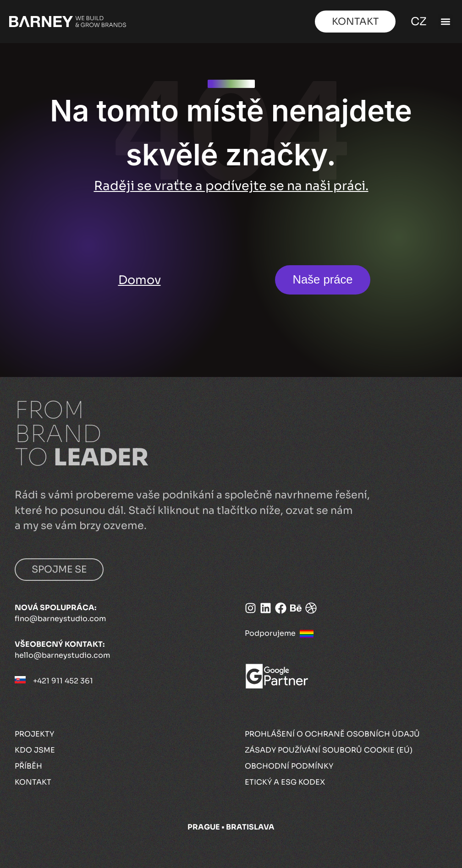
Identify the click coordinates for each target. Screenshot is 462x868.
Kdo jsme (35, 750)
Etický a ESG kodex (285, 782)
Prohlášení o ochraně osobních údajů (332, 734)
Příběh (28, 766)
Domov (140, 280)
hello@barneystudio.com (62, 655)
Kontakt (33, 782)
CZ (417, 22)
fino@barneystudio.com (60, 619)
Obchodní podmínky (289, 766)
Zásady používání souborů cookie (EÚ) (329, 750)
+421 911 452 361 (63, 681)
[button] (445, 22)
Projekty (34, 734)
